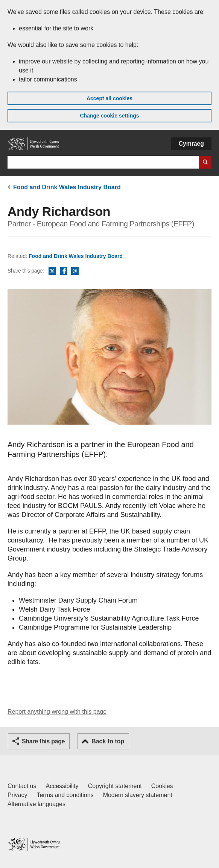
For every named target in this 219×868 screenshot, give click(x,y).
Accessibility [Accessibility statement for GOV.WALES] (62, 786)
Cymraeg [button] (191, 144)
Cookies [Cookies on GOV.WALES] (162, 786)
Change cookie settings (109, 116)
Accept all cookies (109, 98)
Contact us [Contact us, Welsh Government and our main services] (22, 786)
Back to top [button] (108, 741)
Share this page (43, 741)
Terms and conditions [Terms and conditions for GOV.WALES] (65, 795)
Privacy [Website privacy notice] (17, 795)
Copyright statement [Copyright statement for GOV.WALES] (115, 786)
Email (75, 271)
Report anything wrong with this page (57, 712)
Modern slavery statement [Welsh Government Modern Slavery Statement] (138, 795)
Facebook (64, 271)
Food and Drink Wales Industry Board (67, 187)
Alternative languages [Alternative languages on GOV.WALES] (36, 804)
